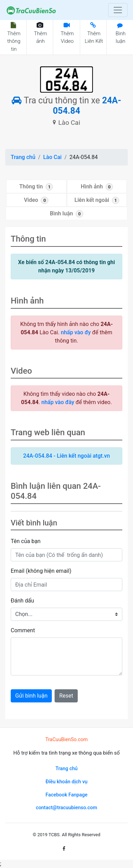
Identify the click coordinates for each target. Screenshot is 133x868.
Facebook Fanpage (66, 795)
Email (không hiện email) (41, 571)
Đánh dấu (22, 601)
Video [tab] (36, 200)
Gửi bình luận (31, 696)
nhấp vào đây (58, 402)
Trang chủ (23, 157)
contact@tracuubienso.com (67, 808)
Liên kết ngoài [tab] (97, 200)
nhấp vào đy (76, 332)
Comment (23, 630)
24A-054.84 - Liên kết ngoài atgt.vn (66, 456)
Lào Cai (52, 157)
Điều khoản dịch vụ (67, 782)
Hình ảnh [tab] (97, 187)
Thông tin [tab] (36, 187)
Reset (66, 696)
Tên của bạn (26, 541)
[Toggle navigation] (118, 10)
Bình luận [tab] (66, 214)
